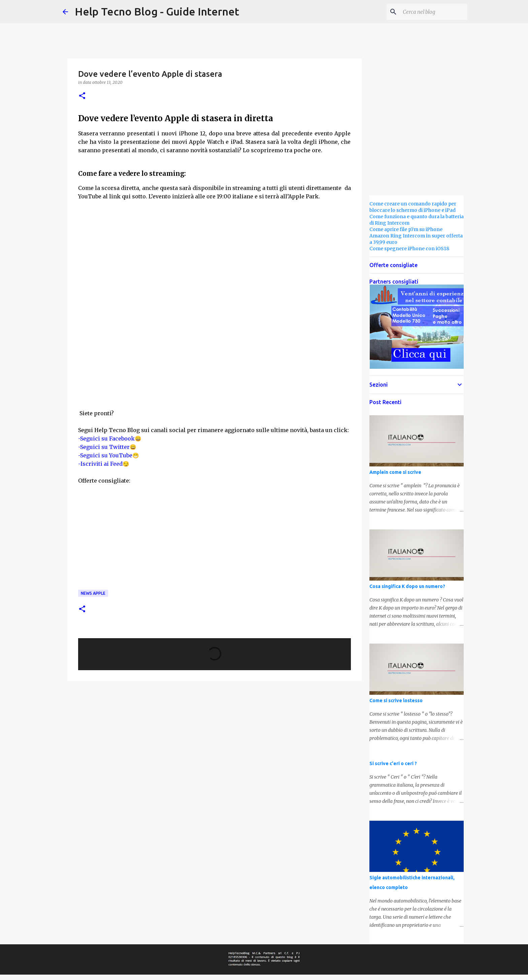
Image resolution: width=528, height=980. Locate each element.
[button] (82, 96)
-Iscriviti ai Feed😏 (104, 464)
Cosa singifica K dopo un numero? (407, 586)
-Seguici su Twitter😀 (107, 447)
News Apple (93, 593)
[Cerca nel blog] (432, 12)
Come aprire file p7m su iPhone (406, 229)
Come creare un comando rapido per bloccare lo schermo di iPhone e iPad (413, 207)
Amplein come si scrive (395, 472)
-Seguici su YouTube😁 (109, 455)
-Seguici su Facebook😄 (110, 438)
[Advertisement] (214, 360)
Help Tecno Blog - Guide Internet (157, 11)
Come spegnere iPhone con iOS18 (409, 249)
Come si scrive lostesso (396, 700)
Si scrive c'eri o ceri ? (393, 763)
